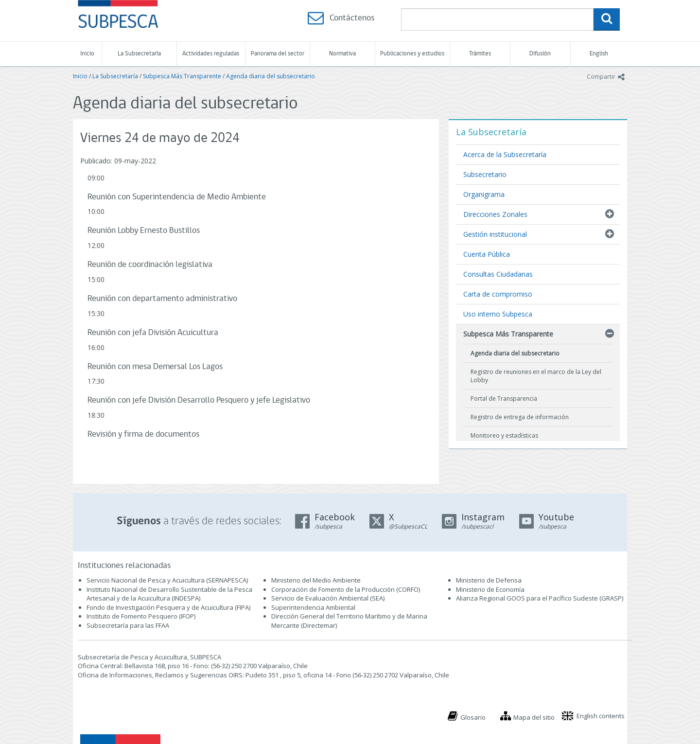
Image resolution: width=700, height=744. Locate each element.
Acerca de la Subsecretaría (505, 154)
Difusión (540, 54)
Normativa (342, 54)
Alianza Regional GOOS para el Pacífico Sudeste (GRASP (539, 598)
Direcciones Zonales (495, 214)
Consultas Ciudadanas (498, 274)
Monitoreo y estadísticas (504, 435)
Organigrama (484, 194)
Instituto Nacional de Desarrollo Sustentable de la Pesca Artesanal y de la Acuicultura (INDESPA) (169, 594)
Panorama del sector (278, 54)
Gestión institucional (495, 234)
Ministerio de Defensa (489, 580)
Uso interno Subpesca (498, 314)
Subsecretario (485, 174)
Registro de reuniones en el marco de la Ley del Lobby (536, 376)
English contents (601, 716)
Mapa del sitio (534, 717)
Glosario (473, 717)
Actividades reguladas (211, 54)
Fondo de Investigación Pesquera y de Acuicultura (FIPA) (168, 607)
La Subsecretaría (139, 54)
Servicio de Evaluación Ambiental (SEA (327, 598)
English (599, 54)
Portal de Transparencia (504, 399)
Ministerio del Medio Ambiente (316, 580)
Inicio (87, 54)
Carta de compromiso (498, 294)
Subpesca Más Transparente (182, 76)
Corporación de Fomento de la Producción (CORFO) (346, 589)
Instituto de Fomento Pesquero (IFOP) (141, 616)
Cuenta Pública (487, 254)
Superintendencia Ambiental (313, 607)
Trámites (480, 54)
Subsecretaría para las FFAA (128, 625)
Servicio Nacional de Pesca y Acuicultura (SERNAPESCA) (167, 580)
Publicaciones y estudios (412, 54)
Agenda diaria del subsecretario (271, 76)
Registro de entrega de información (520, 417)
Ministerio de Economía (490, 589)
